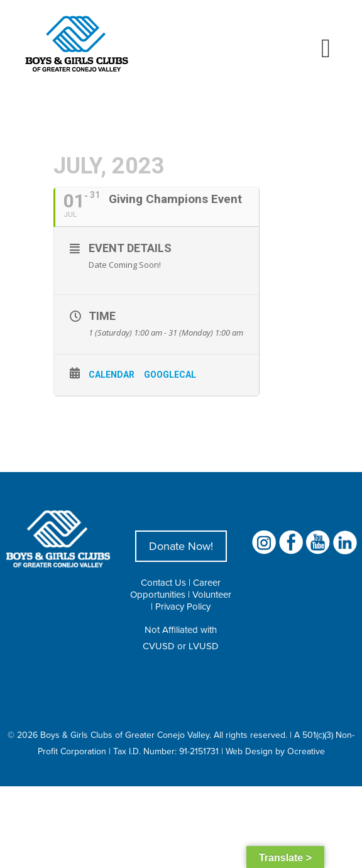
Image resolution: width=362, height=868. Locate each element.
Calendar (112, 375)
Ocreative (306, 751)
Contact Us (163, 582)
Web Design (249, 751)
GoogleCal (170, 375)
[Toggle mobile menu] (326, 48)
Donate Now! (181, 546)
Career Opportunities (175, 588)
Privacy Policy (183, 606)
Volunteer (212, 594)
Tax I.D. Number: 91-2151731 (166, 751)
